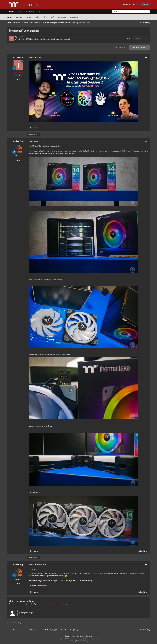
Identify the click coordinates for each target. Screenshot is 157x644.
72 (18, 79)
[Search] (123, 12)
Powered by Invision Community (79, 641)
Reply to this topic (139, 47)
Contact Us (81, 636)
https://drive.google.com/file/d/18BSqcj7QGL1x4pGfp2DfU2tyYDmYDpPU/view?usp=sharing (60, 581)
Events (29, 17)
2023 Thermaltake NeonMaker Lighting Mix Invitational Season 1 (48, 39)
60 (18, 160)
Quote (36, 128)
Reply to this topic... (27, 613)
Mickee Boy (18, 141)
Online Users (62, 17)
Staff (53, 17)
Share (128, 38)
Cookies (89, 636)
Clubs (40, 11)
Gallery (37, 17)
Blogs (45, 17)
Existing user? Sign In (131, 5)
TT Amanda (21, 37)
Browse (11, 13)
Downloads (20, 17)
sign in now (54, 604)
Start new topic (120, 47)
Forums (10, 17)
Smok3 (140, 551)
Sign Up (145, 4)
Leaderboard (74, 17)
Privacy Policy (70, 636)
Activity (20, 11)
